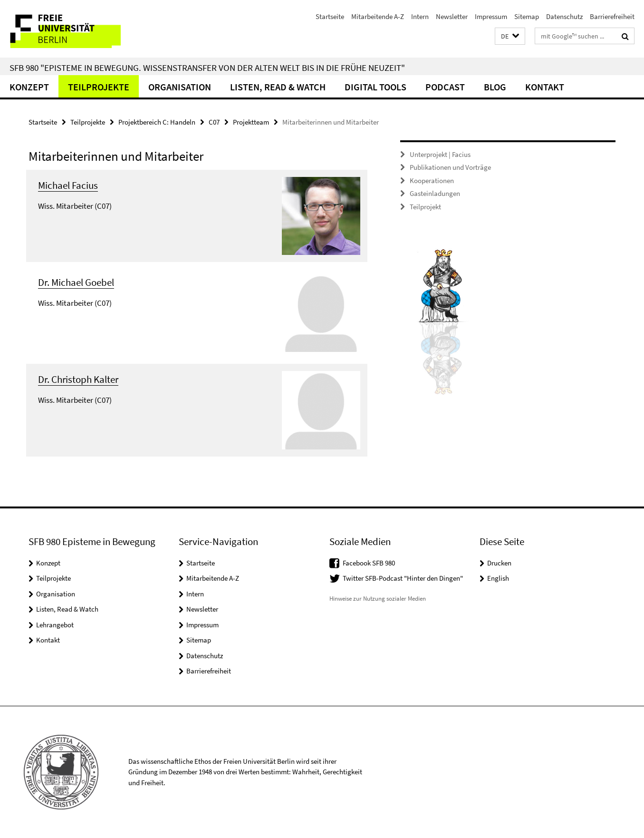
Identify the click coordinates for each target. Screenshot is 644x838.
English (498, 578)
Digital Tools (375, 87)
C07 (214, 122)
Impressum (491, 16)
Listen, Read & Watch (278, 87)
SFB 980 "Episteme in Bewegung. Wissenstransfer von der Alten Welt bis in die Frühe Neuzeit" (207, 68)
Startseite (330, 16)
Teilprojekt (425, 207)
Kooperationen (432, 180)
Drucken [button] (499, 563)
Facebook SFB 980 (369, 563)
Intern (420, 16)
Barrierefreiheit (612, 16)
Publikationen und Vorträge (450, 167)
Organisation (180, 87)
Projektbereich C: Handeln (157, 122)
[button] (510, 36)
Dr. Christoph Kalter (78, 379)
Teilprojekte (99, 87)
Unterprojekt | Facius (440, 154)
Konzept (29, 87)
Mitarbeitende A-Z (378, 16)
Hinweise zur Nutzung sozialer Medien (378, 599)
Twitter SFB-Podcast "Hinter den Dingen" (403, 578)
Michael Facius (68, 185)
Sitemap (527, 16)
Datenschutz (564, 16)
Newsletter (452, 16)
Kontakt (545, 87)
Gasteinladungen (435, 193)
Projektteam (251, 122)
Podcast (445, 87)
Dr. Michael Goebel (76, 282)
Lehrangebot (55, 625)
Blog (495, 87)
